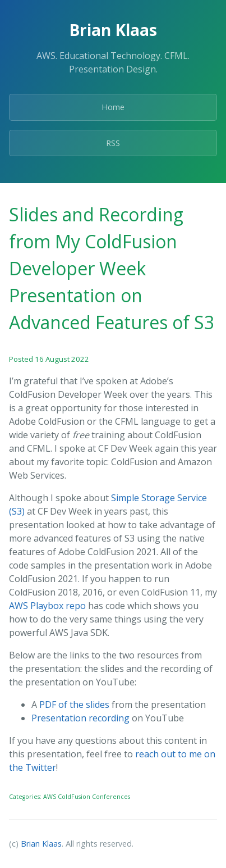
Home (113, 107)
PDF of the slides (74, 705)
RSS (113, 143)
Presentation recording (80, 718)
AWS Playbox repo (47, 606)
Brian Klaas (41, 844)
